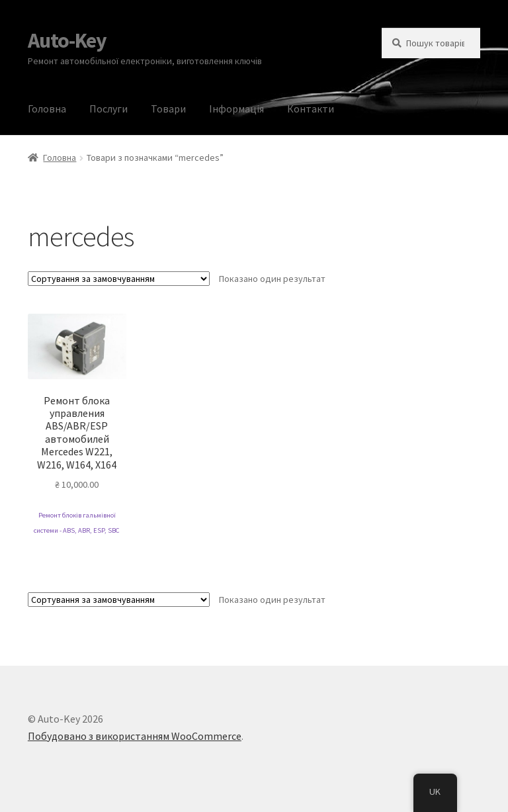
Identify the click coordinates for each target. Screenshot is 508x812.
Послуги (108, 109)
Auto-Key (67, 40)
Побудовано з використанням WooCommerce (135, 736)
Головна (47, 109)
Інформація (236, 109)
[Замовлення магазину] (119, 279)
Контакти (311, 109)
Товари (168, 109)
